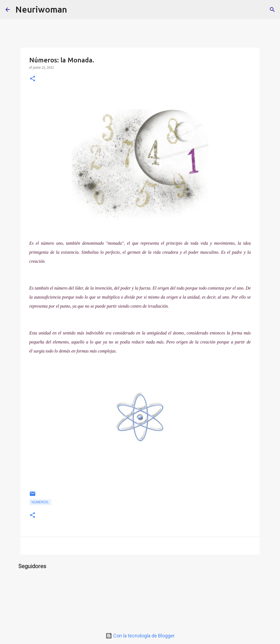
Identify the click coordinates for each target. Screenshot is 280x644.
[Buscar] (75, 10)
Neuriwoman (41, 9)
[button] (33, 79)
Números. (40, 502)
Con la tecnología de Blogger (140, 636)
